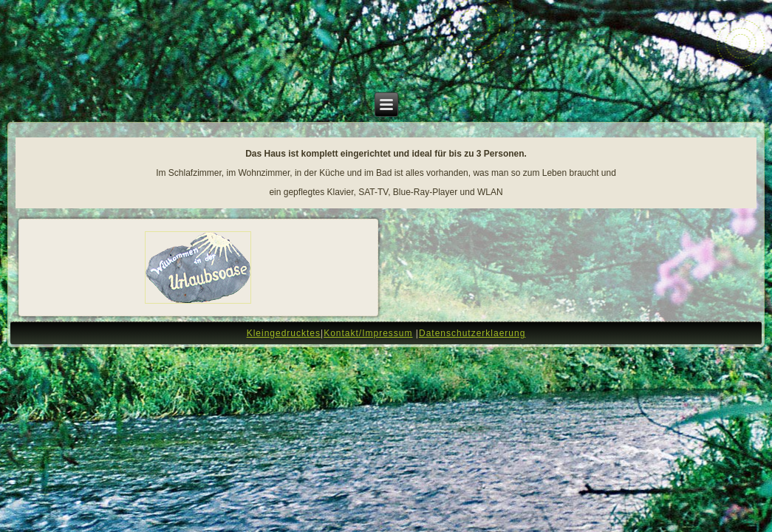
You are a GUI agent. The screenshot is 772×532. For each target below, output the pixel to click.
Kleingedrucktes (284, 333)
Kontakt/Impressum (368, 333)
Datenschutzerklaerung (472, 333)
